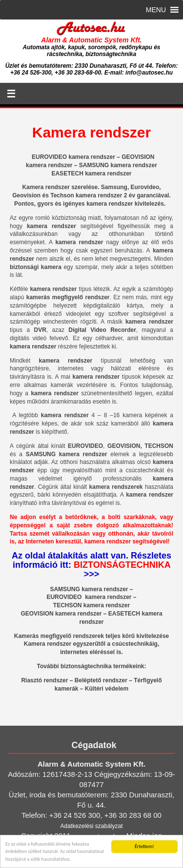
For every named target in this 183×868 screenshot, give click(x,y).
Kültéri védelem (107, 689)
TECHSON (68, 605)
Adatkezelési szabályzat (91, 826)
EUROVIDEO (65, 597)
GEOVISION (37, 614)
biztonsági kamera (36, 267)
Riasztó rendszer (44, 680)
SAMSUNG (65, 589)
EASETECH (124, 614)
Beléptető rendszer (101, 680)
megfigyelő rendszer (81, 297)
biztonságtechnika (86, 666)
